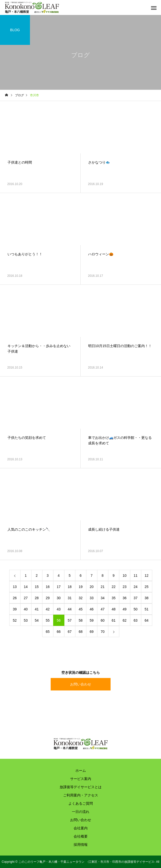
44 (70, 609)
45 (81, 609)
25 (147, 587)
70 (103, 632)
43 (59, 609)
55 (48, 620)
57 (70, 620)
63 (136, 620)
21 (103, 587)
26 (15, 598)
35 (114, 598)
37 (136, 598)
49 (125, 609)
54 (37, 620)
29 (48, 598)
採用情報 (81, 845)
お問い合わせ (81, 684)
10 (125, 576)
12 (147, 576)
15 (37, 587)
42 (48, 609)
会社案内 (81, 828)
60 (103, 620)
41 (37, 609)
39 (15, 609)
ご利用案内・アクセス (81, 795)
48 (114, 609)
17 (59, 587)
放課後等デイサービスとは (81, 787)
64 (147, 620)
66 (59, 632)
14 (26, 587)
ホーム (81, 771)
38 (147, 598)
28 (37, 598)
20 (92, 587)
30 (59, 598)
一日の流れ (81, 812)
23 (125, 587)
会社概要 (81, 836)
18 (70, 587)
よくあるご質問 (81, 803)
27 (26, 598)
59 (92, 620)
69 (92, 632)
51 (147, 609)
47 (103, 609)
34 (103, 598)
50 (136, 609)
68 (81, 632)
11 (136, 576)
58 (81, 620)
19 (81, 587)
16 (48, 587)
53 (26, 620)
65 (48, 632)
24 (136, 587)
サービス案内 (81, 779)
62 (125, 620)
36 (125, 598)
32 (81, 598)
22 (114, 587)
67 (70, 632)
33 (92, 598)
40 (26, 609)
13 (15, 587)
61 (114, 620)
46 (92, 609)
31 (70, 598)
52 (15, 620)
